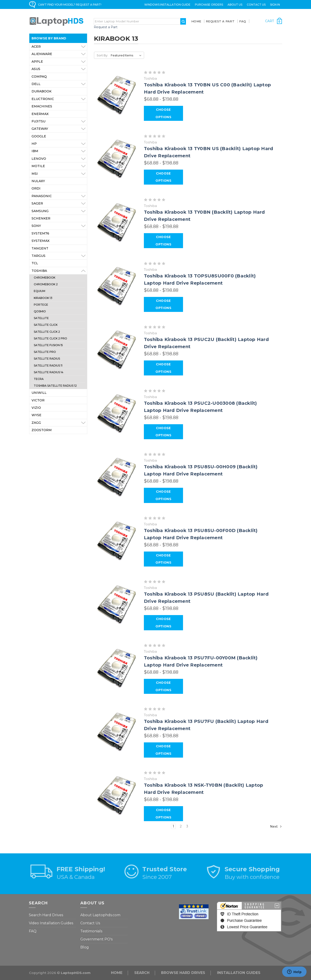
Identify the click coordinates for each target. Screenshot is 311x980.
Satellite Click (46, 325)
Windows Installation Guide (167, 5)
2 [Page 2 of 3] (181, 826)
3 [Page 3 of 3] (187, 826)
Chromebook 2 (46, 284)
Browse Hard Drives (183, 973)
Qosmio (40, 311)
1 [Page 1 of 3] (173, 826)
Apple (59, 62)
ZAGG (59, 423)
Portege (41, 305)
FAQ (243, 21)
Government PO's (96, 939)
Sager (59, 203)
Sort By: (102, 55)
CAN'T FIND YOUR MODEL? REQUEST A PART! (70, 5)
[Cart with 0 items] (274, 21)
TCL (35, 263)
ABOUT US (235, 5)
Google (39, 136)
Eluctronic (59, 99)
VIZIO (36, 408)
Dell (59, 84)
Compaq (39, 77)
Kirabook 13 (43, 298)
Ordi (36, 188)
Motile (59, 166)
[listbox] (127, 55)
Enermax (40, 114)
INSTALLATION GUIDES (239, 973)
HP (59, 144)
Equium (39, 291)
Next (276, 827)
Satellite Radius (47, 359)
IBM (59, 151)
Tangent (40, 248)
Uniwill (39, 393)
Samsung (59, 211)
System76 (40, 233)
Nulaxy (38, 181)
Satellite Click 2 (47, 332)
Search (142, 973)
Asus (59, 69)
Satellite (41, 318)
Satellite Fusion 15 (48, 345)
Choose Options (163, 113)
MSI (59, 174)
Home (196, 21)
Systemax (40, 241)
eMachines (42, 106)
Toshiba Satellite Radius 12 (55, 386)
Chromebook (45, 278)
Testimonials (91, 931)
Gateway (59, 129)
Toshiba (59, 271)
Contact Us (256, 5)
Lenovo (59, 159)
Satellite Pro (45, 352)
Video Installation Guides (51, 923)
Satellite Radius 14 (49, 372)
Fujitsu (59, 121)
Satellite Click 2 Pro (50, 338)
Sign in (275, 5)
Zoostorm (42, 430)
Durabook (42, 91)
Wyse (36, 415)
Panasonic (59, 196)
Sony (59, 226)
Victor (38, 400)
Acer (59, 47)
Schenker (41, 218)
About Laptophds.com (100, 915)
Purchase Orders (209, 5)
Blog (85, 947)
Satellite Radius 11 (48, 365)
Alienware (59, 54)
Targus (59, 256)
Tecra (39, 379)
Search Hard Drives (46, 915)
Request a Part (106, 27)
